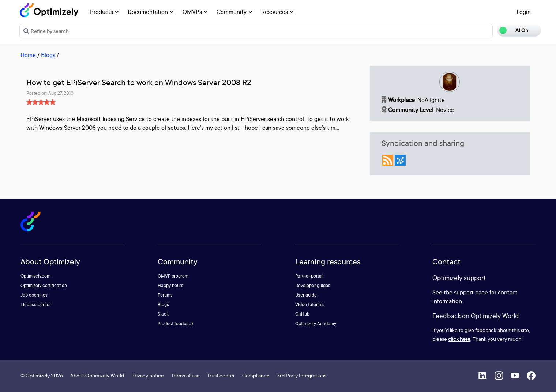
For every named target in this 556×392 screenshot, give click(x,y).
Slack (163, 314)
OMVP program (173, 276)
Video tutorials (310, 304)
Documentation (151, 12)
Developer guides (313, 285)
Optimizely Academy (316, 323)
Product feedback (176, 323)
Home (28, 55)
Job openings (34, 295)
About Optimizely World (97, 375)
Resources (277, 12)
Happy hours (170, 285)
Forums (165, 295)
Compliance (256, 375)
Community (234, 12)
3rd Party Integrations (302, 375)
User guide (306, 295)
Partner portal (309, 276)
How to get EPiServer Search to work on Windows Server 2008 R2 (139, 82)
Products (104, 12)
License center (36, 304)
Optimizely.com (35, 276)
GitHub (302, 314)
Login (524, 12)
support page (471, 292)
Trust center (221, 375)
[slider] (41, 102)
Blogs (48, 55)
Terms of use (185, 375)
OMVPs (195, 12)
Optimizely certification (44, 285)
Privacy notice (148, 375)
